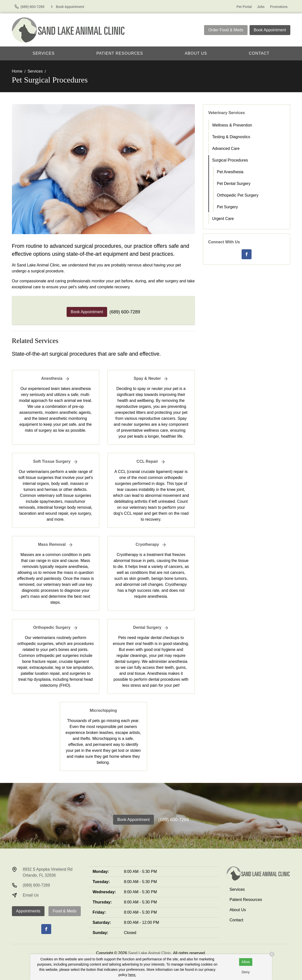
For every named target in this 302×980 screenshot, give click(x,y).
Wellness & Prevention (232, 125)
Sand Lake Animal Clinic (150, 953)
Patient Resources (120, 53)
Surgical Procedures (230, 160)
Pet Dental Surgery (234, 184)
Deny (246, 972)
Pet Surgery (227, 207)
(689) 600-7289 (125, 312)
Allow (246, 962)
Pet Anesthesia (230, 172)
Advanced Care (226, 149)
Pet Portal (244, 7)
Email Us (31, 895)
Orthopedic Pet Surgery (238, 195)
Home (17, 71)
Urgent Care (223, 219)
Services (44, 53)
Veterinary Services (227, 113)
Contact (259, 53)
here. (132, 975)
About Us (196, 53)
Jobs (261, 7)
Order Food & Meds (226, 30)
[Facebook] (247, 254)
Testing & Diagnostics (231, 137)
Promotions (279, 7)
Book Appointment (270, 30)
